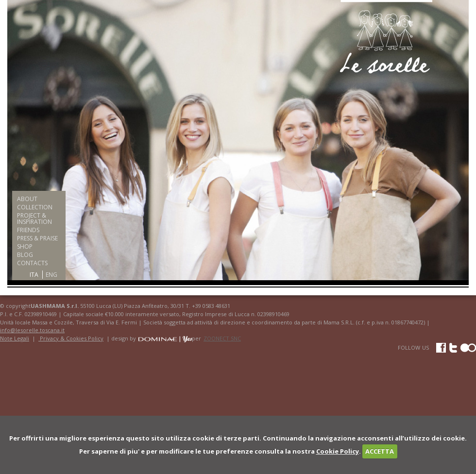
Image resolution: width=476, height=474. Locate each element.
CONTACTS (32, 263)
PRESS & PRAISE (37, 238)
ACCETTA (380, 451)
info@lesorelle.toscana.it (32, 330)
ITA (34, 275)
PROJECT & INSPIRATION (34, 219)
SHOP (25, 246)
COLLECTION (35, 207)
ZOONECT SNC (222, 338)
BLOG (25, 255)
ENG (51, 275)
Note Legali (15, 338)
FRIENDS (28, 230)
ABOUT (27, 199)
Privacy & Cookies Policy (71, 338)
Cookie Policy (338, 451)
